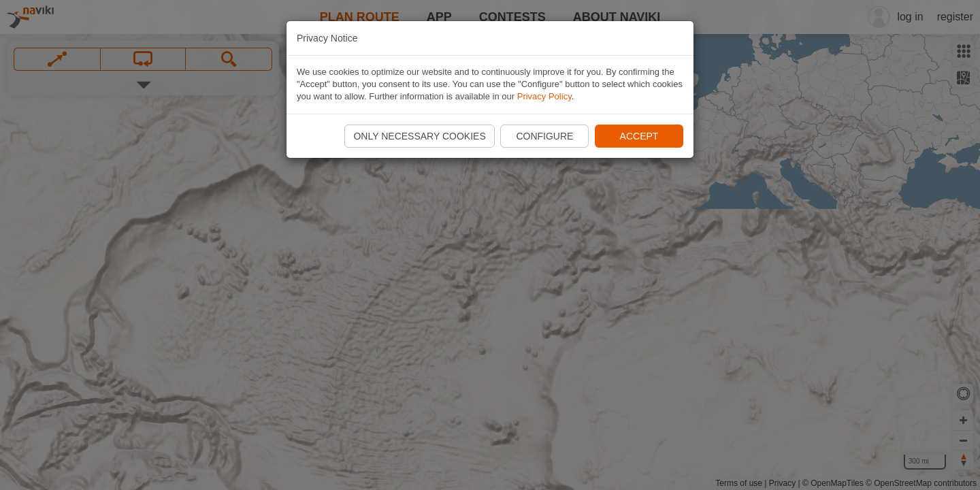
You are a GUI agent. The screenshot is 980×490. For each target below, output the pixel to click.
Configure (544, 136)
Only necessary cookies (419, 136)
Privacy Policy (544, 96)
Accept (639, 136)
